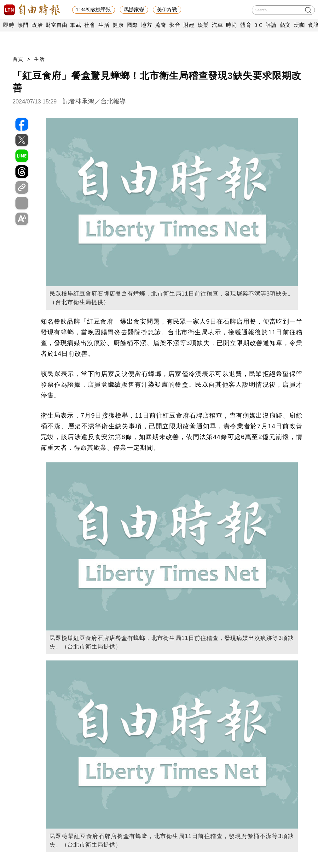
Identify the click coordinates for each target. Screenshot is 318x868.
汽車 (217, 25)
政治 (37, 25)
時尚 (231, 25)
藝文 (285, 25)
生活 (104, 25)
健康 (118, 25)
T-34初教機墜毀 (94, 10)
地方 (146, 25)
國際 (132, 25)
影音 (175, 25)
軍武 (75, 25)
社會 (90, 25)
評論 (271, 25)
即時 (9, 25)
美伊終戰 (167, 10)
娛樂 (203, 25)
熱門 (23, 25)
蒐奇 (161, 25)
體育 (246, 25)
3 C (258, 25)
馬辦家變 (134, 10)
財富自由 (56, 25)
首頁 (18, 59)
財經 (189, 25)
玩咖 (300, 25)
